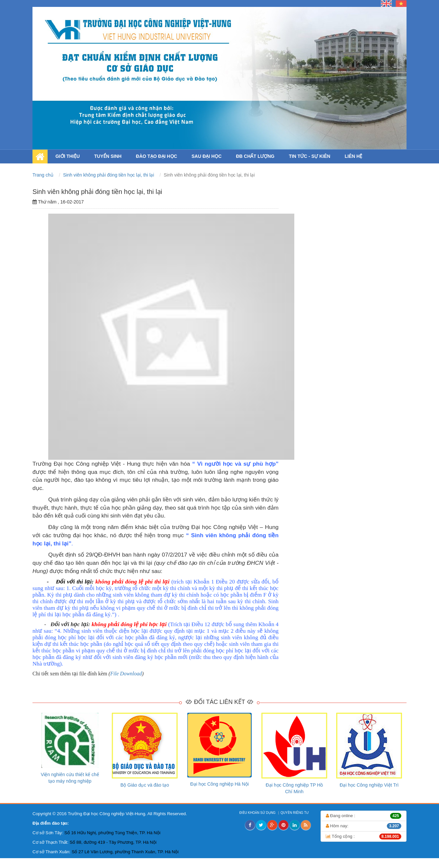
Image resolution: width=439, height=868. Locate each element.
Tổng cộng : (364, 836)
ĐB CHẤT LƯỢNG (255, 156)
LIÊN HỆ (354, 156)
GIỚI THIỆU (68, 156)
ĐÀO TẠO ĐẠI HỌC (156, 156)
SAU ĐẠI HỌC (207, 156)
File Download (126, 674)
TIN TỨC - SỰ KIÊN (309, 156)
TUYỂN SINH (108, 156)
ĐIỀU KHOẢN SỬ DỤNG (258, 813)
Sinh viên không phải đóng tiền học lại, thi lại (109, 175)
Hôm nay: (364, 826)
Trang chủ (44, 175)
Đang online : (364, 816)
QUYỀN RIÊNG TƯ (295, 813)
